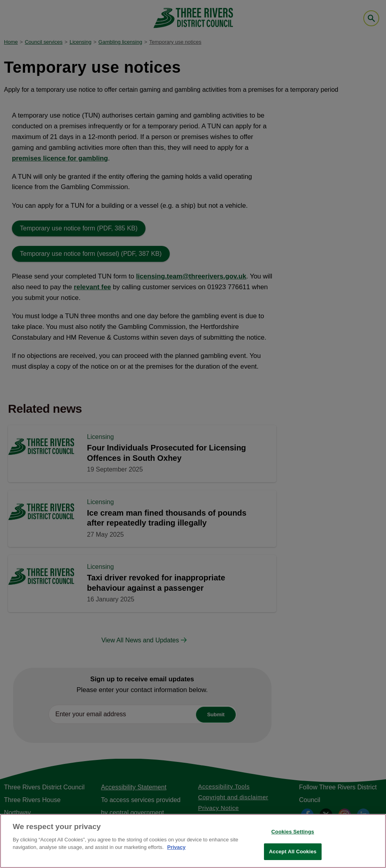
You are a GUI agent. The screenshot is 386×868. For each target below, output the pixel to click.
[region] (193, 841)
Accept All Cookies (293, 852)
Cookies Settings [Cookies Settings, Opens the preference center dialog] (293, 832)
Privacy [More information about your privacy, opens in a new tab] (176, 847)
